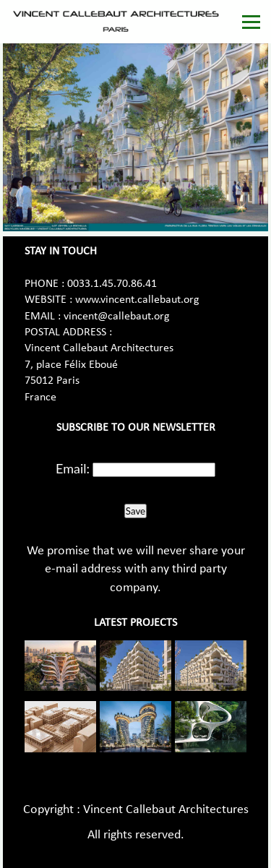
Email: (73, 468)
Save (135, 511)
